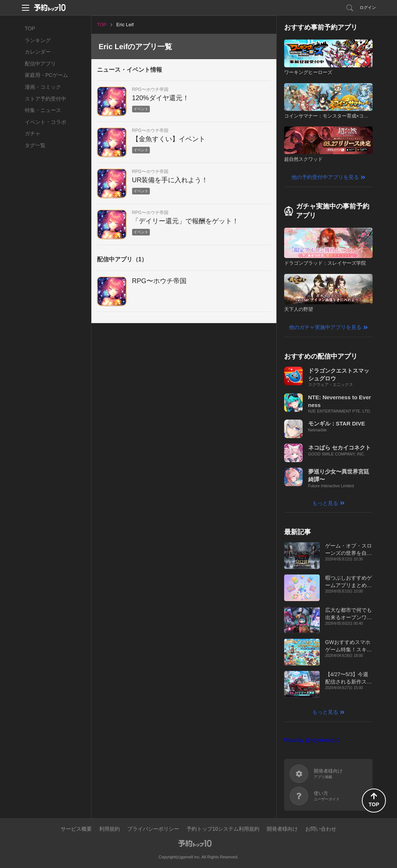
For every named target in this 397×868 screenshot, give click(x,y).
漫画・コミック (43, 87)
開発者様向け (282, 829)
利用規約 (110, 829)
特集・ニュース (43, 110)
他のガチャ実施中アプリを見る (325, 327)
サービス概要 (76, 829)
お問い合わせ (321, 829)
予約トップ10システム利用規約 (223, 829)
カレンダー (38, 52)
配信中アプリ (40, 64)
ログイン (368, 7)
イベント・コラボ (46, 122)
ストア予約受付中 (46, 99)
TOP (30, 28)
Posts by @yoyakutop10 (312, 740)
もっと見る (325, 503)
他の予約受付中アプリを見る (325, 177)
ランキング (38, 40)
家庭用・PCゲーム (46, 75)
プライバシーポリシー (153, 829)
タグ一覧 (35, 145)
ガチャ (33, 133)
